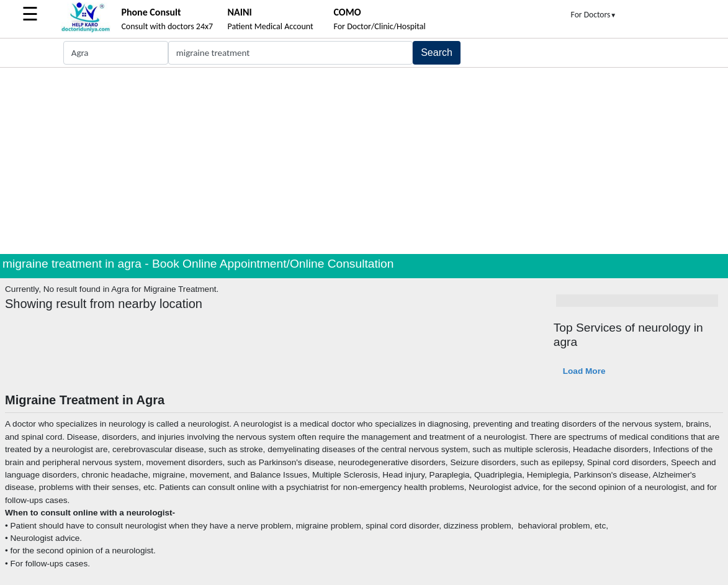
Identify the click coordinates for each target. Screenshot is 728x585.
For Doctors (594, 15)
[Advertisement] (364, 161)
